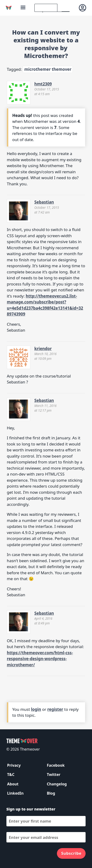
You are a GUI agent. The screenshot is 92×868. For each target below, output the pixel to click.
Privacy (14, 765)
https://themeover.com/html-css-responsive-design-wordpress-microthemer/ (40, 659)
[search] (46, 8)
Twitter (53, 775)
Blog (51, 793)
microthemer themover (48, 69)
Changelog (57, 784)
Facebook (56, 765)
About (13, 784)
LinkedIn (15, 793)
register (55, 709)
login (36, 709)
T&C (11, 775)
